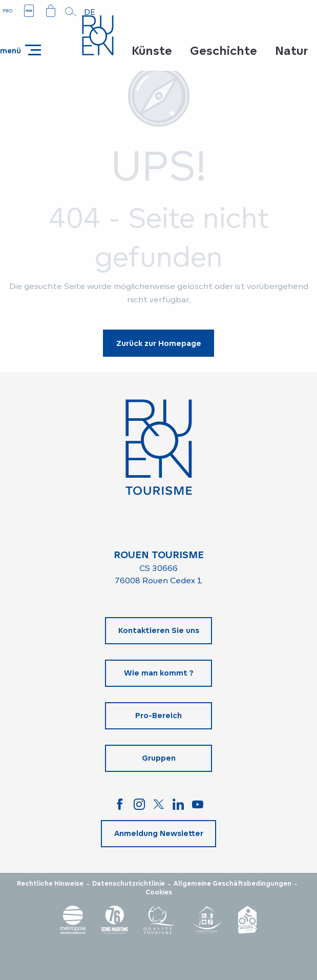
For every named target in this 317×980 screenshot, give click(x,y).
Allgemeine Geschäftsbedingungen (233, 884)
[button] (71, 12)
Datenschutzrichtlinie (129, 884)
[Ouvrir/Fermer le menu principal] (20, 50)
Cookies (159, 892)
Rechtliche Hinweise (50, 884)
